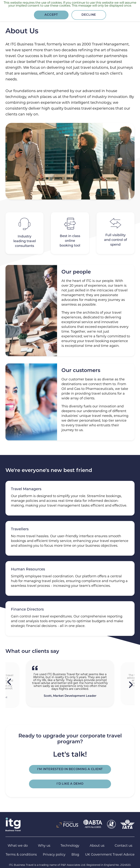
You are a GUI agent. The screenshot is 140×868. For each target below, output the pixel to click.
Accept (51, 15)
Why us (44, 846)
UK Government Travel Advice (110, 855)
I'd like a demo (70, 784)
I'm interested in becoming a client (70, 769)
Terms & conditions (21, 855)
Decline (89, 15)
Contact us (124, 846)
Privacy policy (54, 855)
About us (97, 846)
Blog (75, 855)
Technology (70, 846)
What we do (18, 846)
